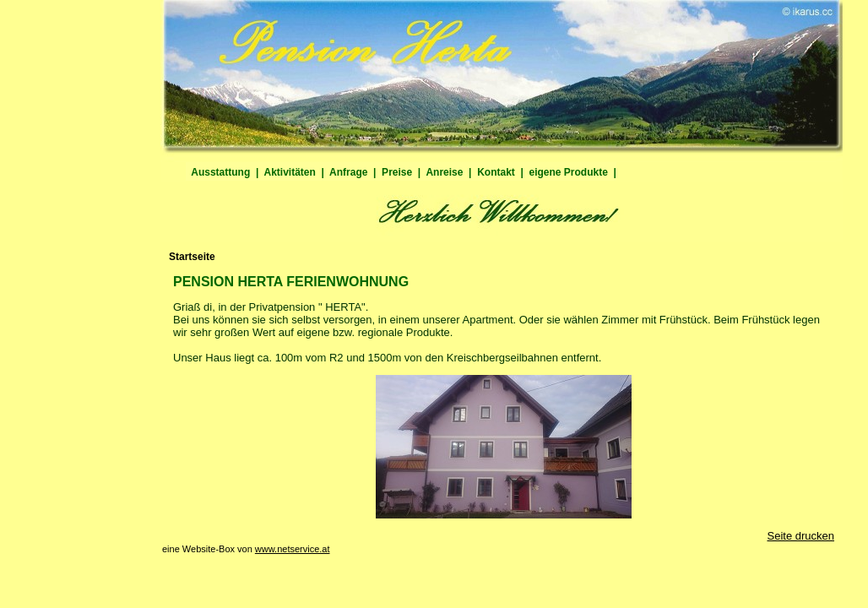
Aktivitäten (290, 172)
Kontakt (496, 172)
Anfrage (349, 172)
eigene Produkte (569, 172)
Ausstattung (221, 172)
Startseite (192, 257)
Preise (396, 172)
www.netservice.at (293, 549)
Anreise (445, 172)
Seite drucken (801, 536)
